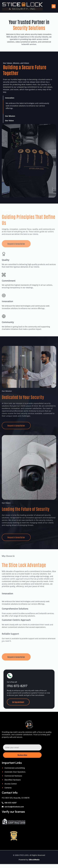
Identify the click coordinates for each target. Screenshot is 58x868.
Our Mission (10, 120)
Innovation (10, 102)
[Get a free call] (15, 684)
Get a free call (17, 688)
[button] (54, 6)
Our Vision (9, 124)
